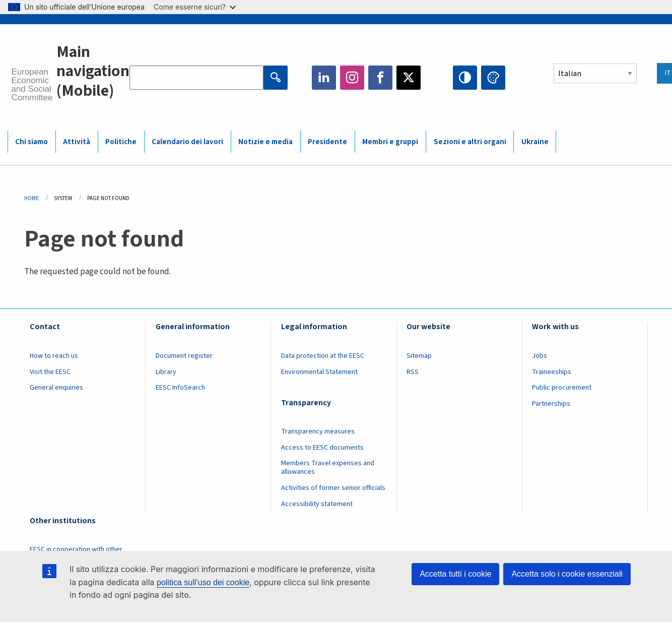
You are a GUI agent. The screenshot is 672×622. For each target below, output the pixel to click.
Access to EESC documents (322, 448)
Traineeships (552, 372)
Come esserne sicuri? (195, 7)
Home (31, 198)
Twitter (409, 78)
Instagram (352, 78)
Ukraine (535, 142)
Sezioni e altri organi (470, 142)
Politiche (121, 142)
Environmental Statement (319, 372)
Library (166, 372)
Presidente (327, 142)
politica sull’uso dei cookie (203, 582)
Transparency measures (318, 431)
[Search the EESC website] (196, 78)
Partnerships (551, 404)
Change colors (493, 78)
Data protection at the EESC (323, 356)
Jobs (540, 356)
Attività (77, 142)
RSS (413, 372)
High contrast (465, 78)
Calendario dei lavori (187, 142)
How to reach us (54, 356)
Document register (184, 356)
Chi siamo (31, 142)
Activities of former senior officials (333, 488)
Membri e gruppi (390, 142)
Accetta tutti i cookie (455, 574)
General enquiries (56, 388)
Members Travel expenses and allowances (328, 468)
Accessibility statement (317, 504)
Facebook (380, 78)
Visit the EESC (50, 372)
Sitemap (419, 356)
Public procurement (562, 388)
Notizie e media (265, 142)
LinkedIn (324, 78)
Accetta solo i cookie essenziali (567, 574)
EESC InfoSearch (180, 388)
